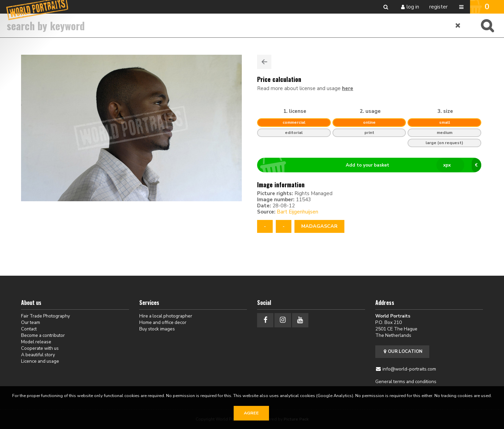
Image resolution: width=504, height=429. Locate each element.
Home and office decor (163, 322)
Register (438, 7)
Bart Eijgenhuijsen (298, 212)
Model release (36, 342)
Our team (31, 322)
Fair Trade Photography (46, 316)
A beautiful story (38, 355)
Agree (251, 413)
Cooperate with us (40, 348)
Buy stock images (157, 329)
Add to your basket (372, 165)
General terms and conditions (406, 382)
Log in (413, 7)
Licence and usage (40, 361)
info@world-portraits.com (409, 369)
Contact (29, 329)
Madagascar (319, 226)
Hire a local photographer (166, 316)
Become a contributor (43, 335)
